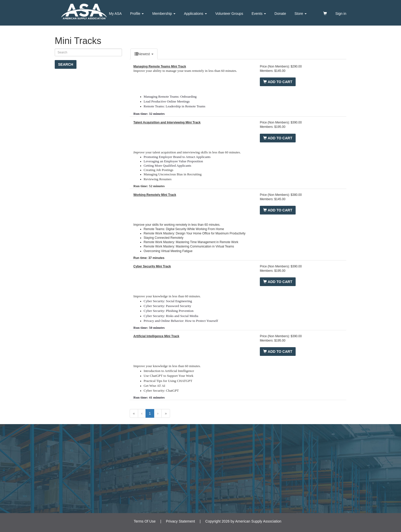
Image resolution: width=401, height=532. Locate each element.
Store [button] (301, 14)
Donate (280, 14)
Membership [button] (164, 14)
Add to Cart (278, 82)
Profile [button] (137, 14)
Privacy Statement (181, 521)
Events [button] (259, 14)
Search (66, 64)
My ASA (115, 14)
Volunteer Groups (229, 14)
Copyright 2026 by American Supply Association (243, 521)
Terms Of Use (145, 521)
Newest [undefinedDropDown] (144, 54)
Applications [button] (195, 14)
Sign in (341, 14)
